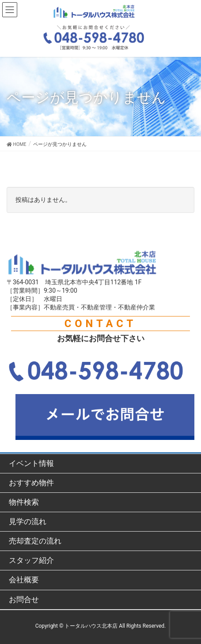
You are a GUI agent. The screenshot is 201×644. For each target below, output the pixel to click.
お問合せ (24, 599)
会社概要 (24, 580)
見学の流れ (28, 521)
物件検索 (24, 502)
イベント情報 (31, 463)
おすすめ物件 (31, 483)
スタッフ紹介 (31, 560)
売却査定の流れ (35, 541)
